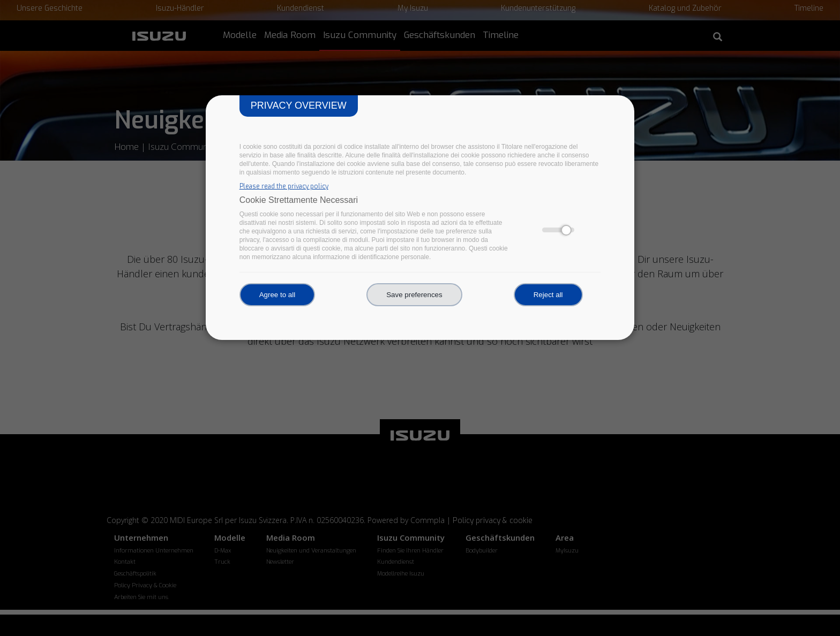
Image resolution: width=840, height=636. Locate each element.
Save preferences (414, 295)
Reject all (548, 295)
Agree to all (277, 295)
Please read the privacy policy (284, 186)
